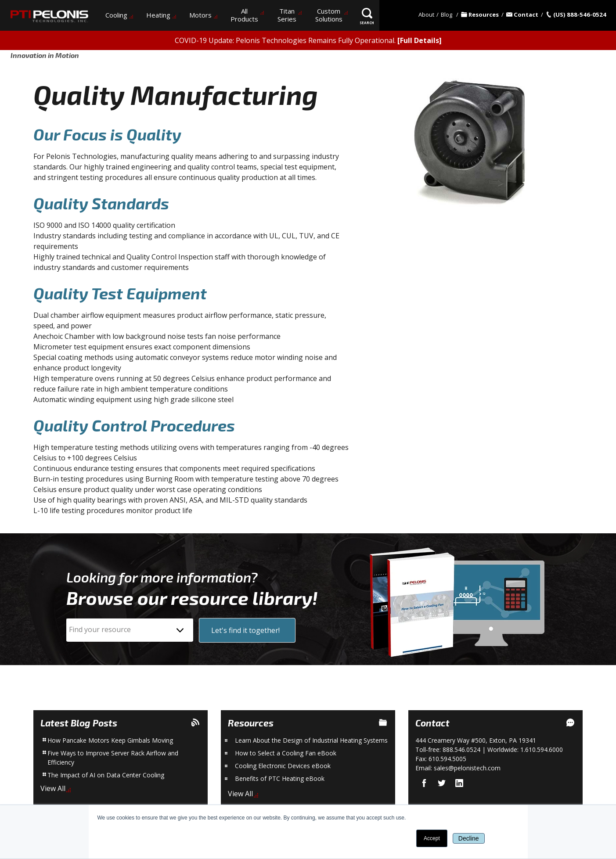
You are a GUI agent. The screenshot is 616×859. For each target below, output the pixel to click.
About (426, 14)
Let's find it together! (245, 630)
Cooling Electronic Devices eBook (283, 766)
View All (53, 788)
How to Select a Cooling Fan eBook (286, 753)
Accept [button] (432, 838)
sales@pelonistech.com (467, 768)
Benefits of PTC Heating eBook (280, 778)
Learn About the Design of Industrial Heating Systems (311, 740)
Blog (447, 14)
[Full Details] (420, 40)
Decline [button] (469, 838)
